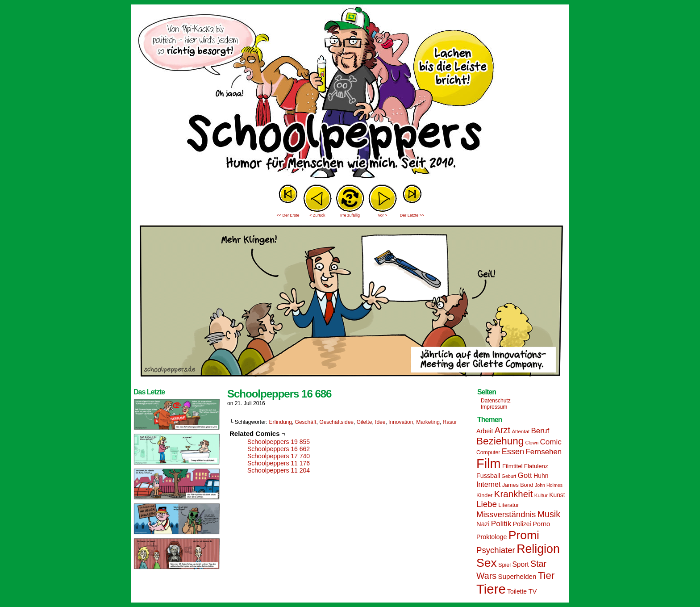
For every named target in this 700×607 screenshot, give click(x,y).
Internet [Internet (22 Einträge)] (488, 484)
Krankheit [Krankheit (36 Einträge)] (514, 494)
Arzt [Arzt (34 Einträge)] (502, 430)
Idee (380, 422)
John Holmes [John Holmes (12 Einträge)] (549, 485)
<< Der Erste (288, 215)
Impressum (494, 407)
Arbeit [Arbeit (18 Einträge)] (485, 431)
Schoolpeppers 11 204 (279, 470)
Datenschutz (496, 401)
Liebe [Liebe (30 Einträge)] (487, 504)
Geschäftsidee (336, 422)
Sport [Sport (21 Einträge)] (520, 564)
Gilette (365, 422)
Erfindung (281, 422)
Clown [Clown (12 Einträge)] (532, 443)
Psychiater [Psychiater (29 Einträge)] (496, 550)
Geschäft (306, 422)
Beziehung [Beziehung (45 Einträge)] (500, 441)
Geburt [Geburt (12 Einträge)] (509, 476)
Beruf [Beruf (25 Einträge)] (540, 431)
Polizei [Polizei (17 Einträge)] (522, 524)
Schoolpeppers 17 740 (279, 456)
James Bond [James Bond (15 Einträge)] (518, 485)
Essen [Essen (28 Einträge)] (513, 452)
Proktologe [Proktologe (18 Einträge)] (492, 537)
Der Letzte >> (412, 215)
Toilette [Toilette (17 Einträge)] (517, 591)
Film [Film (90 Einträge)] (489, 464)
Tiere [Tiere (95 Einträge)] (491, 589)
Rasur (450, 422)
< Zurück (317, 215)
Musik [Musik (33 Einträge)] (549, 514)
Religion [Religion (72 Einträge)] (538, 549)
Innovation (401, 422)
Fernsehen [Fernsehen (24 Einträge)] (544, 452)
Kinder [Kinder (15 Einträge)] (484, 495)
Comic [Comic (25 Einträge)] (550, 442)
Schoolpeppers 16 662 (279, 449)
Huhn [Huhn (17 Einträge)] (541, 476)
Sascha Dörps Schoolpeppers (350, 94)
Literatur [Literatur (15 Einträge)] (508, 505)
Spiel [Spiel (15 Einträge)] (504, 565)
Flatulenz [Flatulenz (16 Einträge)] (536, 466)
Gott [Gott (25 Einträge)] (525, 475)
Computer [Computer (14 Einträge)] (488, 452)
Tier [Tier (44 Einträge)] (546, 576)
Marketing (428, 422)
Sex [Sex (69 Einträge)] (487, 563)
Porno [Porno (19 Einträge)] (541, 524)
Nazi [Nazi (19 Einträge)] (483, 524)
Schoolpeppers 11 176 (279, 463)
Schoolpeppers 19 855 (279, 442)
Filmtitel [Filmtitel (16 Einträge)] (512, 466)
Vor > (382, 215)
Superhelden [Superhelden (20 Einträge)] (517, 576)
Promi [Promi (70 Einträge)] (524, 535)
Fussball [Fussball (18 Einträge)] (488, 476)
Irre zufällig (350, 215)
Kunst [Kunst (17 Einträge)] (557, 495)
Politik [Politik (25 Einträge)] (501, 524)
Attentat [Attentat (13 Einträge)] (521, 431)
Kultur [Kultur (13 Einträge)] (541, 495)
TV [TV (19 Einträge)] (532, 591)
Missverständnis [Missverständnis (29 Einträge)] (506, 514)
